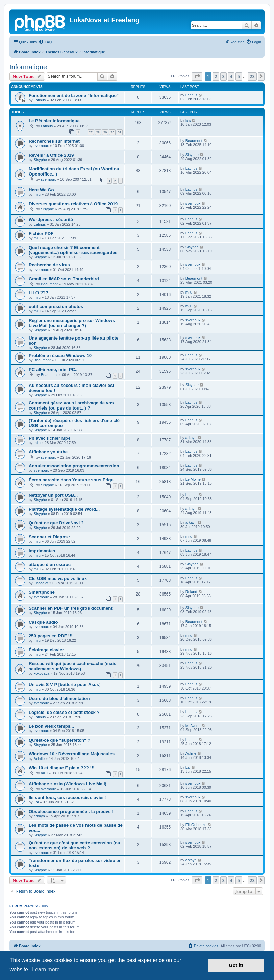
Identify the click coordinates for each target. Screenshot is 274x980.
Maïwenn (193, 726)
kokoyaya (42, 673)
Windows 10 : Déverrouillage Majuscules (72, 754)
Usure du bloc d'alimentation (59, 698)
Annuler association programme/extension (74, 466)
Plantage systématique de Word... (64, 509)
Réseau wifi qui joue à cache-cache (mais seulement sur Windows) (72, 666)
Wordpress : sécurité (51, 220)
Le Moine (193, 479)
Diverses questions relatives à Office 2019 (73, 204)
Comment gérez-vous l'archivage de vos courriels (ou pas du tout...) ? (71, 405)
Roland (191, 592)
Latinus (40, 100)
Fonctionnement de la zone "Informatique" (74, 96)
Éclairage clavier (46, 650)
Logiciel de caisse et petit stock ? (64, 712)
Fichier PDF (41, 234)
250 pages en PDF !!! (51, 636)
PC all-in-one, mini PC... (54, 369)
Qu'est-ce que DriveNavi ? (56, 523)
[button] (197, 76)
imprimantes (42, 551)
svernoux (41, 146)
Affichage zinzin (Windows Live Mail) (68, 784)
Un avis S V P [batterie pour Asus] (65, 685)
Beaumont (194, 141)
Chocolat (41, 583)
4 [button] (231, 76)
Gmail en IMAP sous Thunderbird (64, 279)
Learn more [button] (46, 969)
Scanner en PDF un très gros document (71, 608)
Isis (188, 120)
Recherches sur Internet (54, 141)
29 (105, 132)
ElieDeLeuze (196, 825)
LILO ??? (39, 293)
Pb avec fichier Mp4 (49, 438)
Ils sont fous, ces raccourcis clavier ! (68, 798)
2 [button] (216, 76)
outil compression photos (56, 307)
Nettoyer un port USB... (53, 495)
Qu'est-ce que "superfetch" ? (59, 740)
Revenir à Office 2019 (51, 155)
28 (98, 132)
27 (91, 132)
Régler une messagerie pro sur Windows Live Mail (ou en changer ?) (72, 323)
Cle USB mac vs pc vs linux (58, 578)
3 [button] (223, 76)
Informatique (28, 67)
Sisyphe (40, 160)
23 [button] (252, 76)
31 (120, 132)
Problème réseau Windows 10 (60, 356)
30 (112, 132)
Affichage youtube (48, 452)
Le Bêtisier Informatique (54, 121)
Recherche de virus (49, 265)
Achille (39, 759)
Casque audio (43, 622)
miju (37, 194)
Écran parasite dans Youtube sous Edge (71, 480)
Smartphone (42, 592)
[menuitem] (45, 42)
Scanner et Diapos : (49, 537)
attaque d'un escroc (50, 565)
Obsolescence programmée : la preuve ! (71, 811)
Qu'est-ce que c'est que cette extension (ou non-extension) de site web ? (74, 845)
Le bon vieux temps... (51, 726)
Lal (188, 767)
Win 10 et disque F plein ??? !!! (62, 768)
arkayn (191, 438)
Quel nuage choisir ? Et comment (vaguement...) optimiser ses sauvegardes (73, 250)
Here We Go (41, 190)
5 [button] (239, 76)
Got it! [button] (236, 965)
